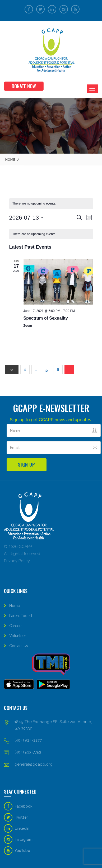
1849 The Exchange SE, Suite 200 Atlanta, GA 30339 (53, 725)
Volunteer (18, 636)
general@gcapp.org (34, 764)
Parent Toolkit (21, 616)
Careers (16, 626)
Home (10, 160)
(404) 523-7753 (28, 752)
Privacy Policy (17, 561)
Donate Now (24, 86)
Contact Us (19, 646)
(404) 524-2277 (28, 740)
